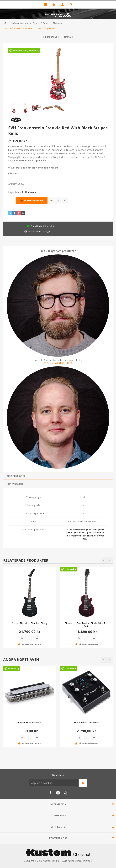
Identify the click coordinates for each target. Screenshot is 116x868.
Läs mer (13, 173)
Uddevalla (70, 569)
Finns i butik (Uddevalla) (26, 50)
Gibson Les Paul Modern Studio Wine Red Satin (86, 625)
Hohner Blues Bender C (30, 722)
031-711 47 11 (63, 363)
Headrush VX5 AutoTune (86, 722)
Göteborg (13, 668)
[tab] (58, 476)
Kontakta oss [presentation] (15, 484)
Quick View (22, 638)
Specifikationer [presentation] (16, 476)
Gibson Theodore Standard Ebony (30, 623)
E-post (49, 363)
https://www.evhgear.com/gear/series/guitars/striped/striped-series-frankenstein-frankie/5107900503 (85, 534)
